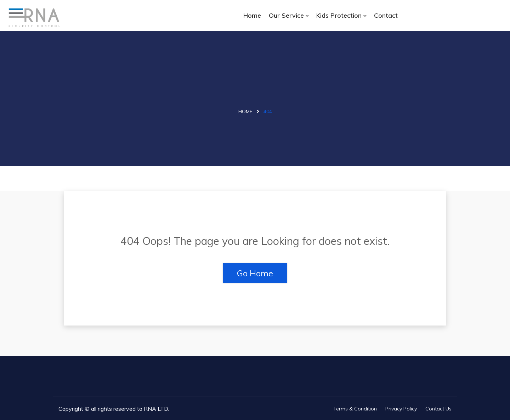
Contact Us (438, 409)
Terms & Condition (355, 409)
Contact (386, 15)
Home (252, 15)
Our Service (286, 15)
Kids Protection (339, 15)
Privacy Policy (401, 409)
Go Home (255, 273)
